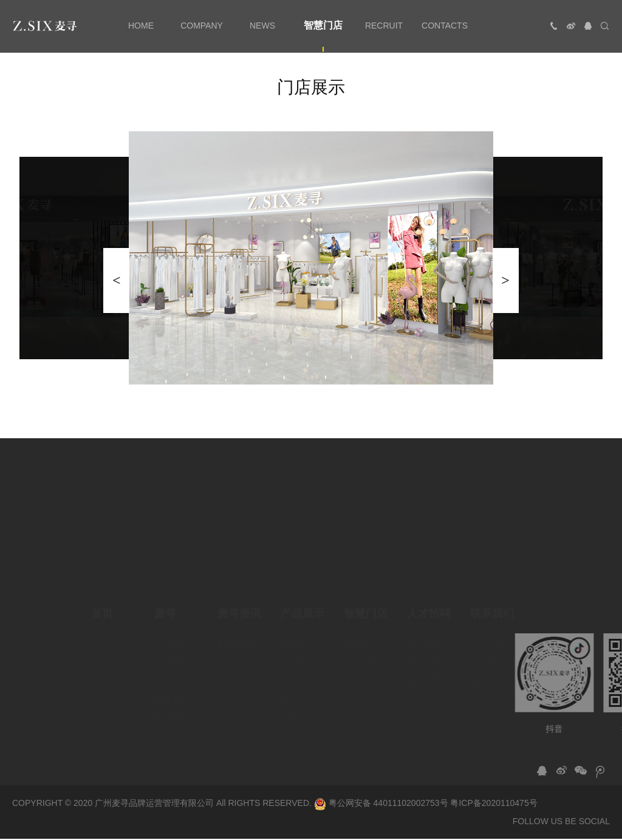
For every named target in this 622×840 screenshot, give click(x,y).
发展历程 (171, 709)
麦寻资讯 (239, 605)
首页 (102, 605)
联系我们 (492, 605)
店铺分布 (361, 636)
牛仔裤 (293, 654)
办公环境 (361, 672)
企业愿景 (171, 672)
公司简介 (171, 636)
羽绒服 (293, 636)
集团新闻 (234, 636)
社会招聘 (424, 672)
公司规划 (171, 654)
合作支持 (487, 654)
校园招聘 (424, 654)
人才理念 (424, 636)
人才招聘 (429, 605)
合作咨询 (487, 636)
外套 (289, 690)
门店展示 (361, 654)
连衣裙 (293, 672)
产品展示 (302, 605)
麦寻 (165, 605)
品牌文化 (171, 690)
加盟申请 (487, 672)
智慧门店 (366, 605)
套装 (289, 709)
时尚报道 (234, 654)
